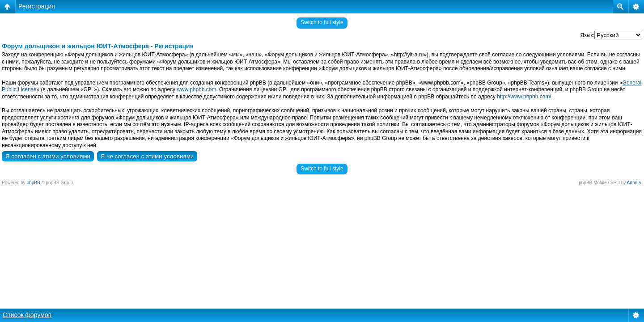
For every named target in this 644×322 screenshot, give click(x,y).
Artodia (634, 183)
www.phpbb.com (196, 89)
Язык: (587, 35)
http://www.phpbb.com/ (524, 97)
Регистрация (37, 6)
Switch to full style (322, 22)
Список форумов (27, 315)
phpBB (34, 183)
